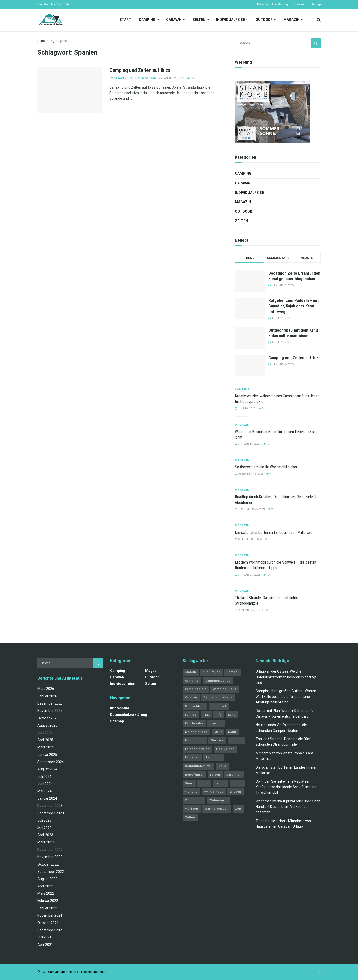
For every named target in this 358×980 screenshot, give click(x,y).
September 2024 (51, 762)
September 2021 (51, 930)
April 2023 (45, 835)
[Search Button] (319, 20)
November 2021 (50, 915)
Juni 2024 (45, 784)
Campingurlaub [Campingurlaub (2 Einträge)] (225, 689)
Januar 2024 (47, 798)
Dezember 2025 (50, 703)
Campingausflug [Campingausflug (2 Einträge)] (218, 681)
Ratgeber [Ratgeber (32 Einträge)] (192, 758)
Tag (52, 41)
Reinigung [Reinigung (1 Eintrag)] (214, 758)
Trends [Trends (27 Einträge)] (221, 783)
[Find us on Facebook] (320, 972)
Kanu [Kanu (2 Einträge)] (232, 715)
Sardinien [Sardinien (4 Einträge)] (234, 775)
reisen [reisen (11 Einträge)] (215, 775)
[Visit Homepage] (52, 20)
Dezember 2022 (50, 850)
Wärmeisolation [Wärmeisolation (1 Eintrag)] (217, 809)
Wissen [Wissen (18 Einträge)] (236, 792)
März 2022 (46, 893)
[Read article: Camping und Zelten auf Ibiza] (70, 90)
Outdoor (264, 20)
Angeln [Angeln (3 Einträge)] (191, 672)
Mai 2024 (45, 791)
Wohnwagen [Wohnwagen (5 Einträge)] (219, 800)
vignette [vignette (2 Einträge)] (191, 792)
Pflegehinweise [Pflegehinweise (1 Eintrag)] (197, 749)
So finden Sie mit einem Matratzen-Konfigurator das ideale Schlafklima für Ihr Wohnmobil (286, 787)
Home (41, 41)
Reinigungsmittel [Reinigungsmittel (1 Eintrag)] (199, 766)
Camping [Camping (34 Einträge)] (192, 681)
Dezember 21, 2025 (249, 610)
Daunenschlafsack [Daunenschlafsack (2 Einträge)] (218, 698)
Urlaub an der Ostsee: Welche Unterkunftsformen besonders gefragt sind (286, 677)
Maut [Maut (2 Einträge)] (218, 732)
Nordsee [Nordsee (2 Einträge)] (217, 740)
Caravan (174, 20)
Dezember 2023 (50, 806)
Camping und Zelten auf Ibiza (140, 70)
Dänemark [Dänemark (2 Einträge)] (219, 706)
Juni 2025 (45, 733)
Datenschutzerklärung (272, 4)
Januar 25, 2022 (172, 78)
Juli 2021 (44, 937)
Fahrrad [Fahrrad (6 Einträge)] (191, 715)
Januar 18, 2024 (247, 444)
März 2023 (46, 842)
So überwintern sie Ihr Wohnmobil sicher (266, 467)
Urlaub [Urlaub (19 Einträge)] (238, 783)
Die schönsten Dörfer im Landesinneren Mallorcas (274, 532)
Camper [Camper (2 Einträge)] (233, 672)
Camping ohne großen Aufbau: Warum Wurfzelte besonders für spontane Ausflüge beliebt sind (286, 697)
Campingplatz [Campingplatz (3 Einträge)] (196, 689)
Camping (147, 20)
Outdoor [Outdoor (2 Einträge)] (237, 740)
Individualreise (230, 20)
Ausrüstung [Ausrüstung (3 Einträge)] (211, 672)
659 (191, 78)
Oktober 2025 (48, 718)
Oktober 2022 (48, 864)
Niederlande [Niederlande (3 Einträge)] (195, 740)
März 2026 (46, 689)
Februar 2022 (48, 901)
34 (261, 409)
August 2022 (47, 879)
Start (125, 20)
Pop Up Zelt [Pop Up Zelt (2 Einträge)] (225, 749)
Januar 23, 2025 (247, 575)
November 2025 (50, 711)
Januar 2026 (47, 696)
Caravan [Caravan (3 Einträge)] (191, 698)
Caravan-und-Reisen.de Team (135, 78)
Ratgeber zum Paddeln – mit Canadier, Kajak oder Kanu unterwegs (294, 306)
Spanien (64, 41)
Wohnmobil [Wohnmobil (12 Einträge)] (194, 800)
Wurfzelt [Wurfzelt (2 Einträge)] (192, 809)
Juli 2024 (44, 777)
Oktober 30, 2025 (248, 539)
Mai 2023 (45, 828)
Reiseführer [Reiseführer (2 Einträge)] (194, 775)
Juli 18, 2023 (245, 409)
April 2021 (45, 945)
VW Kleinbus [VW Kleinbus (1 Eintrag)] (214, 792)
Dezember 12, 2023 (249, 474)
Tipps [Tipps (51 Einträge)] (204, 783)
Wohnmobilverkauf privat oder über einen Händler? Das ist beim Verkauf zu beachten (288, 807)
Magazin (291, 20)
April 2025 (45, 740)
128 (267, 575)
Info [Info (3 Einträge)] (219, 715)
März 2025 (46, 747)
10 (266, 444)
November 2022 (50, 857)
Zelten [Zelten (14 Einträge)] (190, 817)
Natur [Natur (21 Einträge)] (232, 732)
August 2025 (47, 725)
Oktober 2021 (48, 923)
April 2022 (45, 886)
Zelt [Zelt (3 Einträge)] (238, 809)
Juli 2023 (44, 820)
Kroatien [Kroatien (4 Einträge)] (216, 723)
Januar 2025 (47, 755)
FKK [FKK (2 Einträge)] (206, 715)
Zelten (199, 20)
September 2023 (51, 813)
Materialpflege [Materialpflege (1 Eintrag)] (197, 732)
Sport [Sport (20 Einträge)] (189, 783)
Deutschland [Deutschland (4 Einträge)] (195, 706)
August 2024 (47, 769)
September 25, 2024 (250, 509)
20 (271, 509)
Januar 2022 (47, 908)
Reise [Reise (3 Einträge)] (223, 766)
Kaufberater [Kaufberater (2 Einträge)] (194, 723)
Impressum (299, 4)
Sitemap (315, 4)
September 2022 (51, 872)
